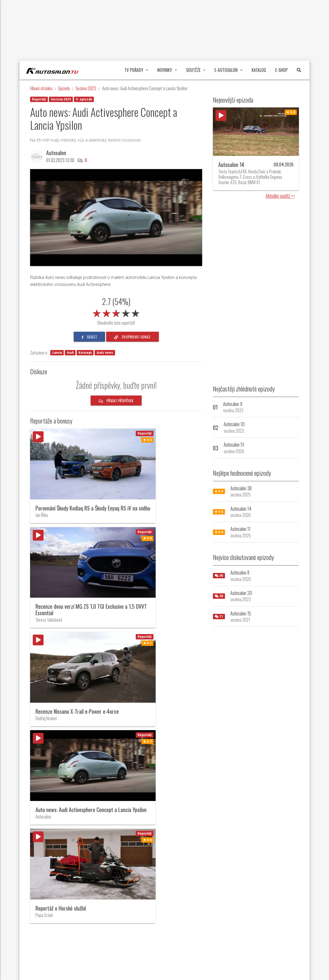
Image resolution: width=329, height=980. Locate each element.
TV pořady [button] (136, 70)
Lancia (57, 353)
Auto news (105, 353)
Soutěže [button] (196, 70)
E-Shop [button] (281, 70)
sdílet (89, 337)
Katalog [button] (259, 70)
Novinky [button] (167, 70)
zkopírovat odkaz (133, 337)
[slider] (116, 312)
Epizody (64, 88)
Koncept (85, 353)
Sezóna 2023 (86, 88)
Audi (70, 353)
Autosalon (58, 153)
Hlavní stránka (41, 88)
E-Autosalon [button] (228, 70)
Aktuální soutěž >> (280, 196)
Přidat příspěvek (116, 400)
